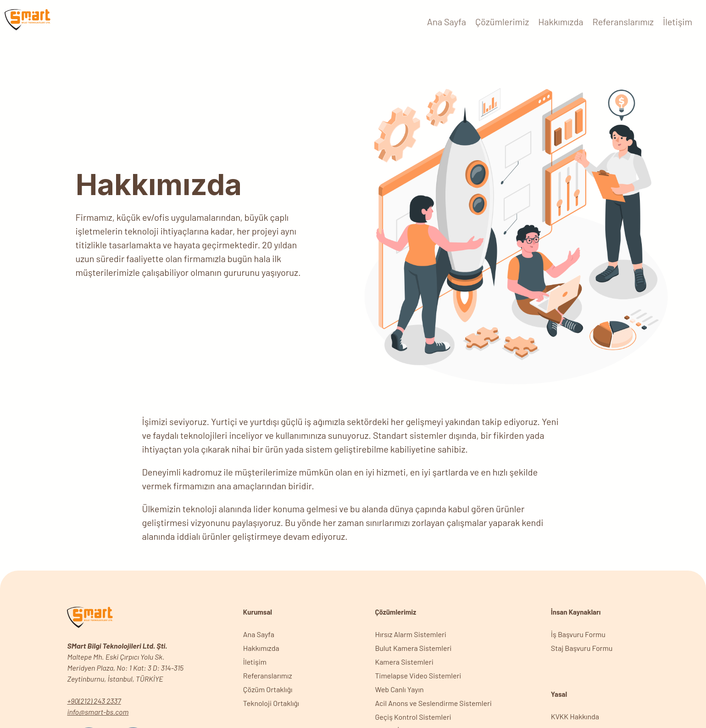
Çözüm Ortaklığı (268, 689)
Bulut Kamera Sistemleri (413, 648)
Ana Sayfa (447, 22)
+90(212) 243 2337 (94, 701)
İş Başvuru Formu (578, 634)
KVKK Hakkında (575, 716)
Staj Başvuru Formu (582, 648)
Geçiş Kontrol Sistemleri (413, 717)
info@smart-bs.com (98, 712)
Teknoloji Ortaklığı (271, 703)
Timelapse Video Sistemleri (418, 675)
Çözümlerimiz (502, 22)
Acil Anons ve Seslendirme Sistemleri (433, 703)
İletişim (678, 22)
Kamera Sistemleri (404, 662)
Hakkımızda (561, 22)
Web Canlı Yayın (399, 689)
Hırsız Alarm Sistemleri (410, 634)
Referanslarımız (623, 22)
